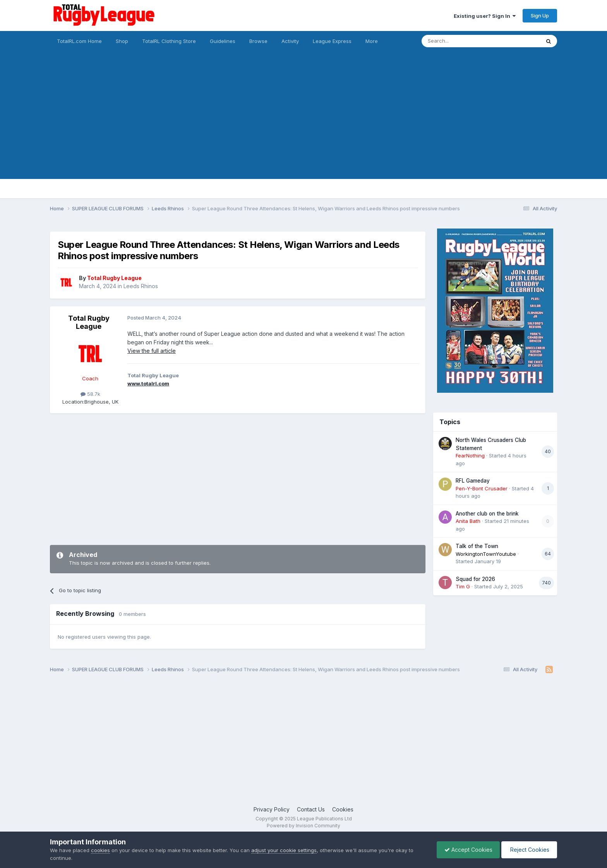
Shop (122, 41)
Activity (290, 41)
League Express (332, 41)
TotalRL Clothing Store (169, 41)
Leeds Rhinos (141, 286)
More (372, 41)
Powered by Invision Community (303, 826)
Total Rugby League (89, 322)
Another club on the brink (487, 514)
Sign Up (540, 15)
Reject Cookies (529, 850)
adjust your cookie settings (284, 850)
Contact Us (311, 809)
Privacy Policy (272, 809)
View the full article (152, 351)
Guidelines (223, 41)
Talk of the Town (477, 546)
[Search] (461, 41)
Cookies (343, 809)
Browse (258, 41)
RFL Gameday (473, 481)
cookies (100, 850)
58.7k (90, 394)
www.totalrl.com (148, 383)
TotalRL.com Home (79, 41)
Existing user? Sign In (485, 16)
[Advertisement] (303, 125)
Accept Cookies (466, 850)
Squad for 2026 (475, 579)
